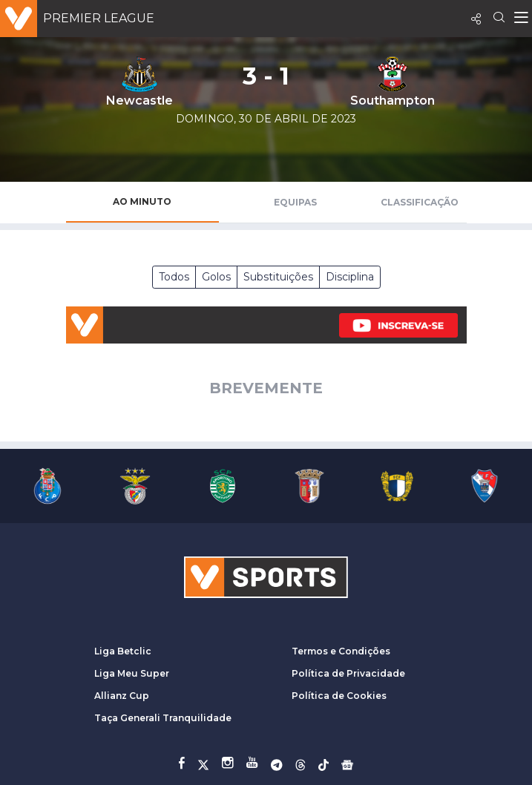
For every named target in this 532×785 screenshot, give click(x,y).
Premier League (99, 18)
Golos (216, 277)
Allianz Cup (122, 696)
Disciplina (350, 277)
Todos (174, 277)
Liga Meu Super (132, 673)
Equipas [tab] (295, 202)
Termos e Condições (341, 651)
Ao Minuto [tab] (142, 201)
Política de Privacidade (348, 673)
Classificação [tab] (420, 202)
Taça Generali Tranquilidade (163, 718)
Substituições (278, 277)
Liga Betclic (123, 651)
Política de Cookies (339, 696)
